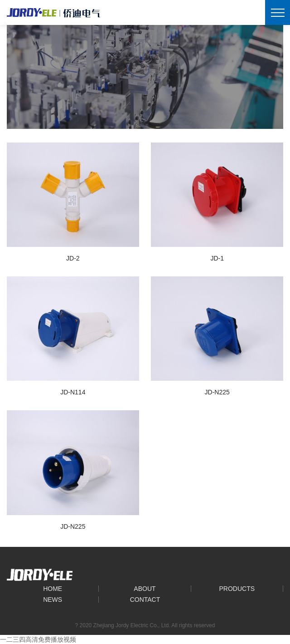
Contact (145, 600)
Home (53, 589)
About (145, 589)
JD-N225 (217, 392)
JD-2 (73, 258)
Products (237, 589)
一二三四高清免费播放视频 (38, 639)
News (53, 600)
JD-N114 (73, 392)
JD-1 (217, 258)
